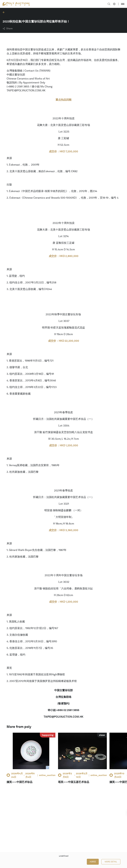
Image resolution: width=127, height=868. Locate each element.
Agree (93, 862)
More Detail (111, 862)
